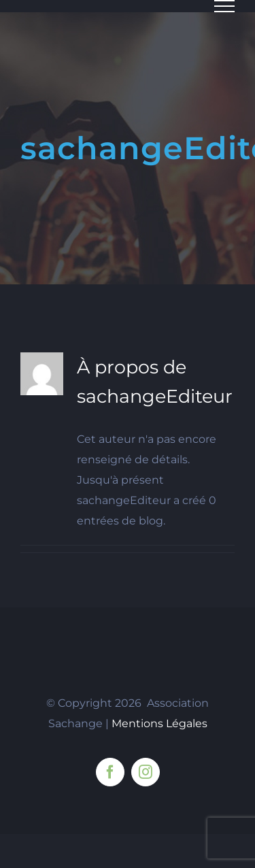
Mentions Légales (159, 723)
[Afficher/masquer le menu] (224, 6)
